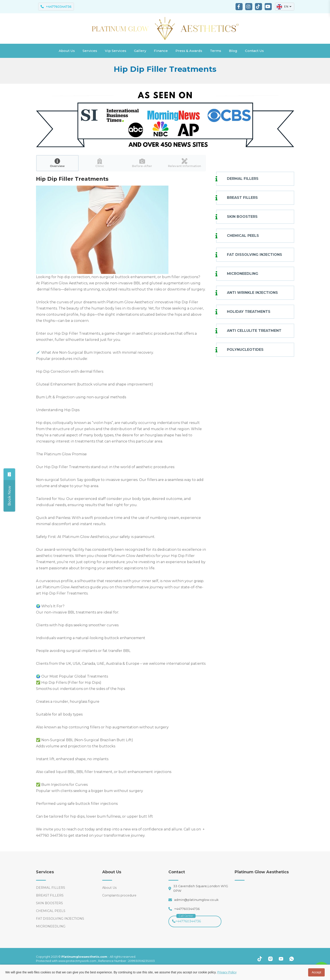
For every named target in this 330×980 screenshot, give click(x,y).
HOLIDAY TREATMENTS (249, 312)
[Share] (7, 496)
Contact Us (254, 51)
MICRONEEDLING (243, 274)
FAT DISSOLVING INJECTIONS (255, 255)
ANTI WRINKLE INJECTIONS (253, 293)
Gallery (140, 51)
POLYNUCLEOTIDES (245, 350)
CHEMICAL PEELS (243, 236)
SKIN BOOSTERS (242, 217)
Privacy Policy (227, 972)
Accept (316, 972)
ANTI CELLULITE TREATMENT (254, 331)
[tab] (57, 163)
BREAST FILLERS (242, 198)
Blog (233, 51)
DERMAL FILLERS (243, 179)
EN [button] (284, 7)
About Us (67, 51)
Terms (216, 51)
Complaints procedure (119, 895)
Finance (161, 51)
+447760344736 (187, 919)
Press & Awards (189, 51)
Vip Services (116, 51)
